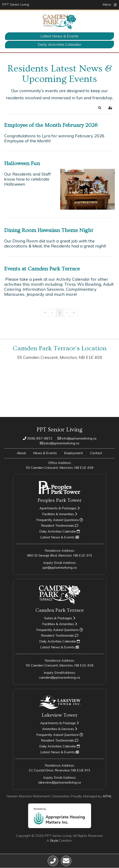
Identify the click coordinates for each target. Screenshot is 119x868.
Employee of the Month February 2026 (51, 125)
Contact (96, 453)
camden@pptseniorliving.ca (59, 677)
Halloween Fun (22, 164)
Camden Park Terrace (60, 610)
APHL (107, 796)
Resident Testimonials (60, 525)
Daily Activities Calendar (60, 44)
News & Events (45, 453)
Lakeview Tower (60, 715)
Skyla (54, 840)
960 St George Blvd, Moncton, (60, 555)
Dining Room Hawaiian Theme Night (49, 230)
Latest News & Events (59, 36)
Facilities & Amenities (60, 514)
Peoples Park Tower (59, 500)
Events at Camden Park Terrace (42, 269)
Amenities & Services (60, 729)
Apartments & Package (59, 723)
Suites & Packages (60, 618)
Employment (73, 453)
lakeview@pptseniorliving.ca (60, 782)
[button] (100, 108)
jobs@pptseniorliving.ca (59, 443)
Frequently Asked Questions (60, 520)
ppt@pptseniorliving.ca (60, 567)
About (21, 453)
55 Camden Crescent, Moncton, (59, 357)
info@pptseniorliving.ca (77, 438)
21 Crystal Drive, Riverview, (59, 770)
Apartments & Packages (59, 508)
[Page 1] (60, 313)
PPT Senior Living (16, 4)
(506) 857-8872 (38, 438)
